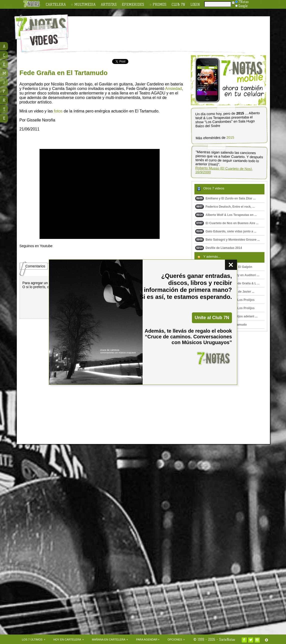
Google (241, 6)
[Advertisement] (176, 30)
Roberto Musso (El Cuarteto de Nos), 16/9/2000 (224, 170)
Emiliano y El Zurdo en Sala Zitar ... (225, 198)
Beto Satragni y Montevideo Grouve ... (228, 240)
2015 (230, 138)
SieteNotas (227, 640)
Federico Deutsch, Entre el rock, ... (225, 207)
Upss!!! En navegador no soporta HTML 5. (100, 194)
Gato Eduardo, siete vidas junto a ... (226, 231)
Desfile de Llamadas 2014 (219, 248)
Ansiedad (174, 89)
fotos (58, 111)
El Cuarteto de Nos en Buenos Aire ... (227, 223)
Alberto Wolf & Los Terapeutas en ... (226, 215)
